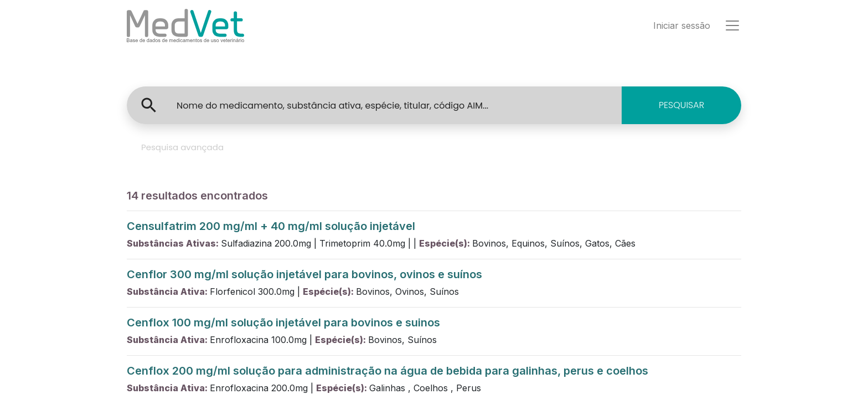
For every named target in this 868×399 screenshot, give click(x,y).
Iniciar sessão (682, 25)
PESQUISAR (681, 105)
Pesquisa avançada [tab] (182, 147)
